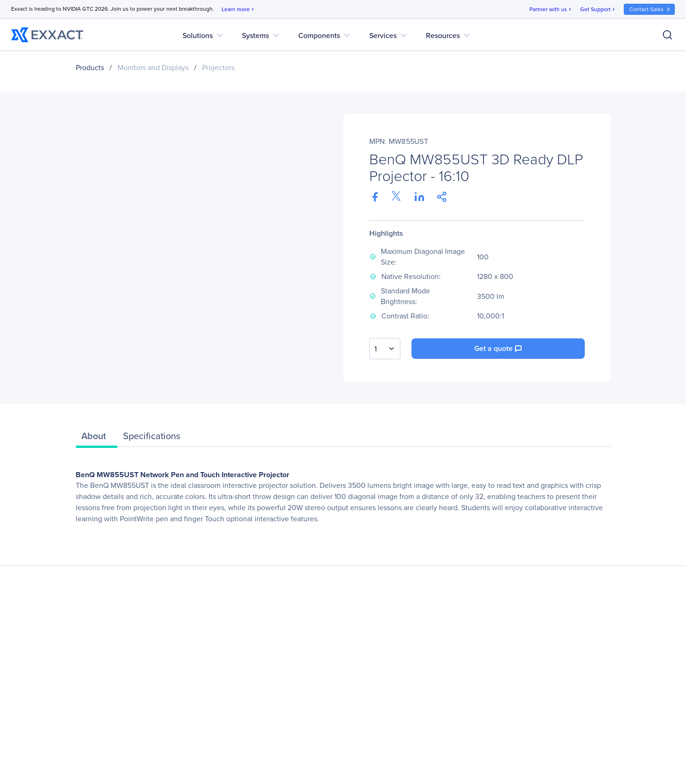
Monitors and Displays (153, 68)
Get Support (598, 10)
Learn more (238, 10)
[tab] (97, 438)
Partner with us (551, 10)
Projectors (218, 68)
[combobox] (385, 349)
